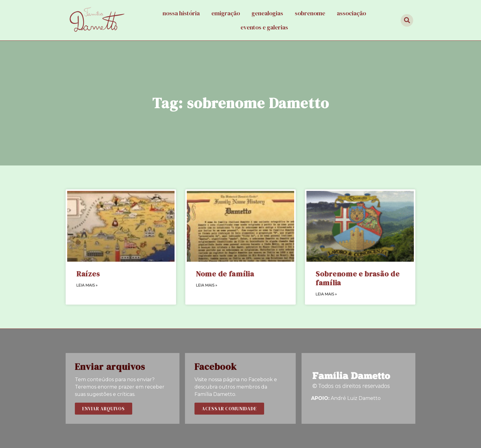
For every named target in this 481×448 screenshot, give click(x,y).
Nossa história (181, 13)
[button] (104, 409)
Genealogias (267, 13)
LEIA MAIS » (87, 285)
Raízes (88, 274)
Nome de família (225, 274)
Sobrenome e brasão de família (358, 278)
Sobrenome (310, 13)
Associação (351, 13)
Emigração (226, 13)
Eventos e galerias (264, 27)
